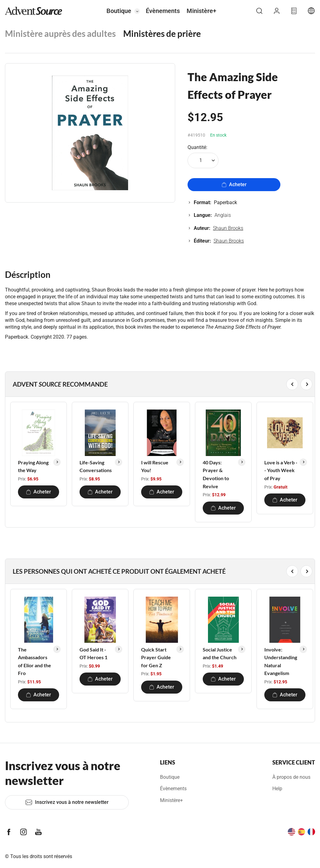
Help (277, 789)
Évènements (163, 11)
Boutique (119, 11)
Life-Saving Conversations (96, 466)
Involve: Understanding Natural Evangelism (281, 661)
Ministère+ (201, 11)
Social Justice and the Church (220, 653)
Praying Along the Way (33, 466)
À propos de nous (291, 777)
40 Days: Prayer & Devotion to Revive (216, 474)
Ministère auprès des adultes (60, 33)
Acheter (234, 184)
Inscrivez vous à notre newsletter (67, 802)
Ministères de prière (162, 33)
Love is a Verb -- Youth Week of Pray (281, 470)
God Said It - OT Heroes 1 (93, 653)
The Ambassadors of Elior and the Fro (35, 661)
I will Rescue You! (155, 466)
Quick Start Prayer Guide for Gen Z (156, 657)
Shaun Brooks (228, 228)
